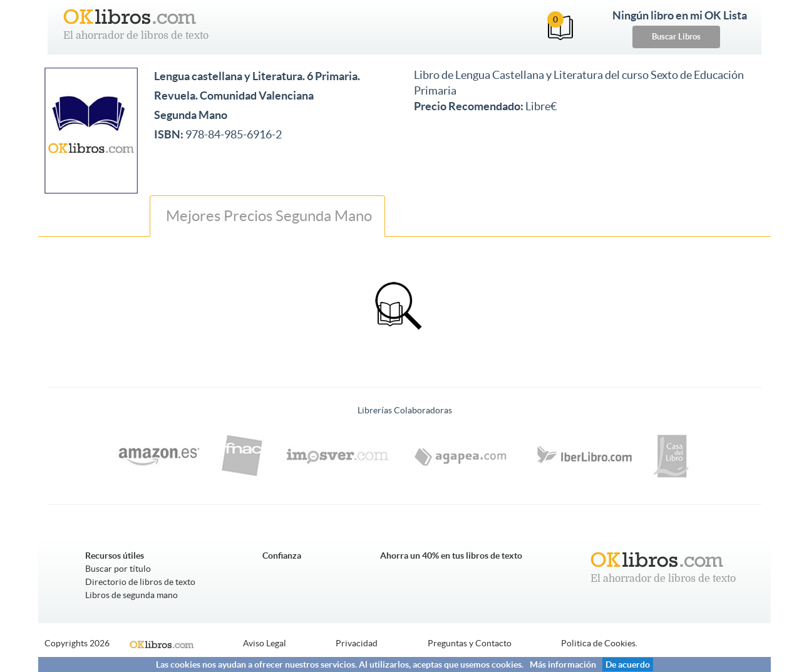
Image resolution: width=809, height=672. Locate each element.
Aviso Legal (265, 643)
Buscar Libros (676, 37)
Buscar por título (118, 569)
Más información (563, 664)
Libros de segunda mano (131, 595)
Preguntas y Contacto (470, 643)
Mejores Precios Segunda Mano (267, 216)
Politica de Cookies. (599, 643)
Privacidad (357, 643)
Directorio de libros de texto (140, 582)
